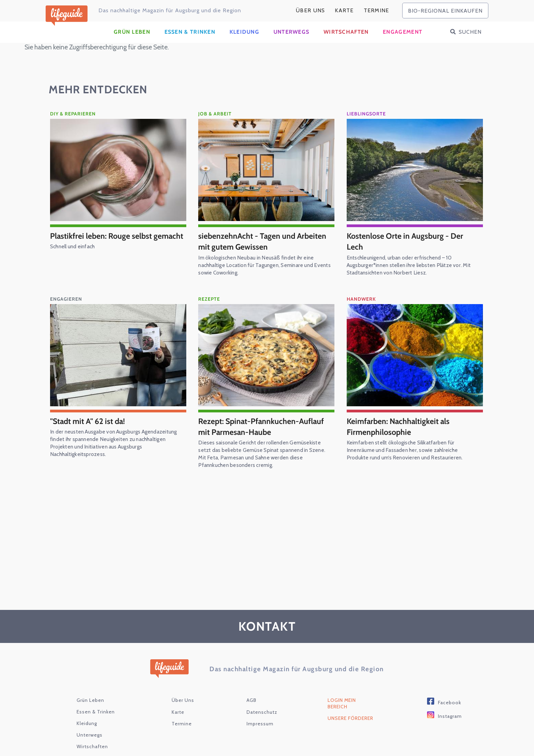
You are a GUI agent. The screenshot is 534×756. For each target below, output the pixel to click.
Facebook (450, 710)
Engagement (403, 39)
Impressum (260, 731)
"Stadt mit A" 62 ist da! (89, 428)
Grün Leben (132, 39)
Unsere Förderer (350, 726)
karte (344, 10)
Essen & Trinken (190, 39)
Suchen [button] (470, 39)
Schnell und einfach (74, 265)
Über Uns (310, 10)
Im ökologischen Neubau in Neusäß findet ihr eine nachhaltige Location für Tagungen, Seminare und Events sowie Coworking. (258, 272)
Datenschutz (262, 719)
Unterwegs (292, 39)
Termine (376, 10)
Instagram (450, 724)
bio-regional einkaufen (445, 11)
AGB (252, 708)
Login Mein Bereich (342, 711)
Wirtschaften (346, 39)
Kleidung (244, 39)
